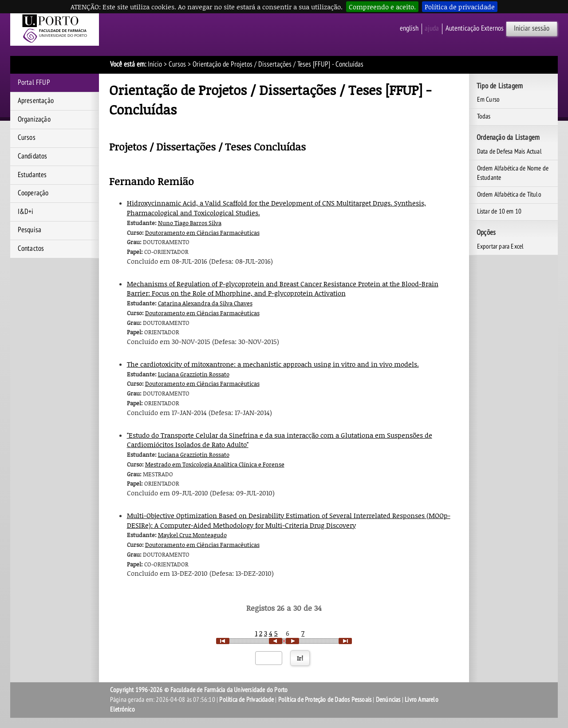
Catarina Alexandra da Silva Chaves (205, 303)
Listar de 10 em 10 (499, 211)
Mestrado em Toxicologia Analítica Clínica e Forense (215, 464)
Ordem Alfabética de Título (509, 194)
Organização (34, 119)
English (409, 28)
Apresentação (36, 101)
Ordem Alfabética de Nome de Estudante (513, 173)
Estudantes (32, 175)
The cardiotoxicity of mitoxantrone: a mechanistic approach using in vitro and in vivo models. (273, 364)
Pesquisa (30, 230)
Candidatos (33, 156)
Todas (484, 116)
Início (155, 64)
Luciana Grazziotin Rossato (194, 374)
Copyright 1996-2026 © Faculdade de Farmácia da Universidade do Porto (199, 690)
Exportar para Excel (501, 246)
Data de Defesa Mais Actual (509, 151)
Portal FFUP (34, 83)
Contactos (31, 249)
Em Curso (489, 99)
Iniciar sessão (532, 28)
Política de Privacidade (247, 700)
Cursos (177, 64)
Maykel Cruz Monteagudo (192, 535)
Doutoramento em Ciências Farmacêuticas (202, 233)
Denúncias (388, 700)
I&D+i (26, 212)
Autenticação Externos (475, 28)
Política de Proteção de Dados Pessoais (325, 700)
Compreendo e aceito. (382, 7)
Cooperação (33, 193)
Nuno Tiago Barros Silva (190, 223)
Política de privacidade (460, 7)
